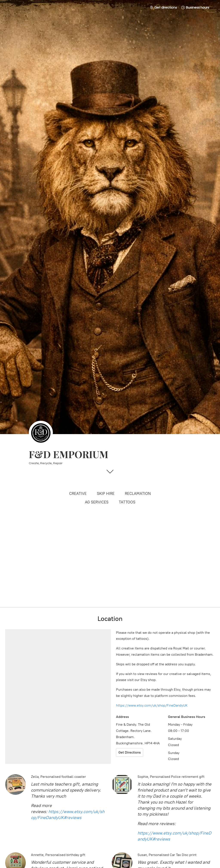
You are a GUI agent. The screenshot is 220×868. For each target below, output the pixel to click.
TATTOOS (127, 502)
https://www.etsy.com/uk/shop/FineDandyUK (152, 705)
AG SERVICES (97, 502)
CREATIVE (78, 494)
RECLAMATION (138, 494)
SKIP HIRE (106, 494)
